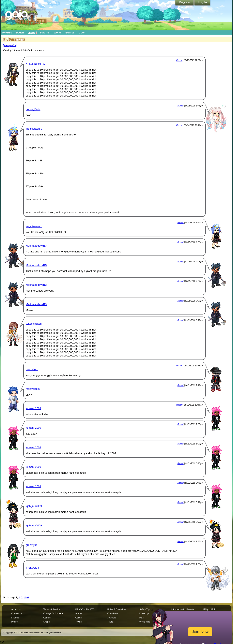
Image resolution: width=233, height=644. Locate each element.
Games (70, 33)
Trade (110, 622)
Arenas (79, 613)
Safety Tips (145, 609)
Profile (14, 622)
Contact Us (17, 613)
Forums (45, 33)
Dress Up (144, 613)
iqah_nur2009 (34, 506)
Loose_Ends (33, 109)
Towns (79, 622)
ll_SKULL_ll (33, 568)
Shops (32, 33)
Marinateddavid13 (36, 246)
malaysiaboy (33, 389)
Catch (83, 33)
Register (185, 3)
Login (202, 3)
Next (26, 598)
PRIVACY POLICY (85, 609)
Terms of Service (52, 609)
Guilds (79, 618)
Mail (141, 618)
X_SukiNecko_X (35, 64)
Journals (112, 618)
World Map (145, 622)
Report (179, 60)
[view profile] (10, 45)
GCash (20, 33)
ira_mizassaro (34, 129)
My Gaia (7, 33)
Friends (15, 618)
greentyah (32, 545)
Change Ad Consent (53, 613)
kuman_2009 (33, 408)
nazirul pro (32, 369)
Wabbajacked (34, 324)
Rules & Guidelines (117, 609)
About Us (16, 609)
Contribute (113, 613)
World (57, 33)
